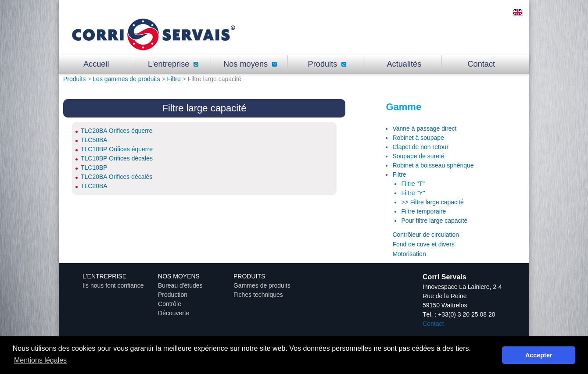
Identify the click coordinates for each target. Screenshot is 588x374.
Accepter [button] (539, 355)
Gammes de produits (262, 285)
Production (173, 295)
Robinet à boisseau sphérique (433, 165)
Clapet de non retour (420, 147)
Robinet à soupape (418, 138)
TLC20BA (94, 186)
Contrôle (170, 304)
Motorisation (409, 254)
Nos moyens (250, 64)
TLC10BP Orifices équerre (117, 149)
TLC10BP (94, 167)
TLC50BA (94, 140)
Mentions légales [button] (40, 360)
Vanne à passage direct (424, 128)
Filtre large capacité (437, 202)
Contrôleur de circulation (426, 235)
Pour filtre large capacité (434, 221)
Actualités (404, 64)
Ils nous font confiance (113, 285)
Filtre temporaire (423, 211)
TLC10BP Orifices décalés (117, 158)
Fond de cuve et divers (423, 244)
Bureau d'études (180, 285)
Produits (327, 64)
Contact (481, 64)
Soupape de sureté (418, 156)
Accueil (96, 64)
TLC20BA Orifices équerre (117, 131)
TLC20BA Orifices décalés (117, 177)
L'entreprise (173, 64)
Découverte (174, 313)
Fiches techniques (258, 295)
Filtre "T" (413, 184)
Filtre (174, 79)
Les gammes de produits (126, 79)
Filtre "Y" (413, 193)
